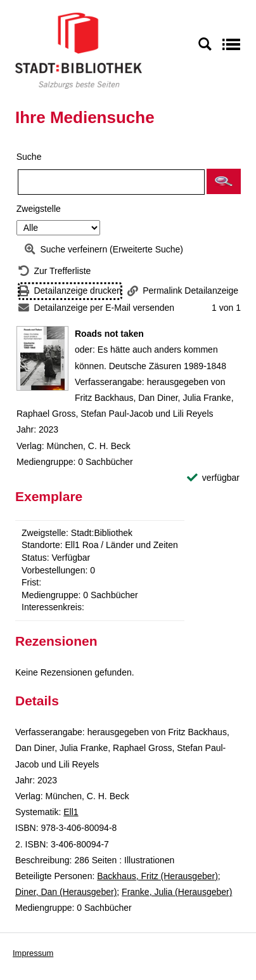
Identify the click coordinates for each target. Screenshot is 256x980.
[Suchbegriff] (111, 182)
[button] (224, 181)
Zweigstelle (39, 209)
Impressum (33, 953)
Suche (29, 157)
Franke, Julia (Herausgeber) (177, 892)
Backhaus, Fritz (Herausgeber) (157, 876)
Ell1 (71, 812)
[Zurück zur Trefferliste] (54, 271)
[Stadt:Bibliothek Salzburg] (79, 50)
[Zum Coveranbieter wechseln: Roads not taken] (42, 358)
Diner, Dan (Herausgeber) (66, 892)
